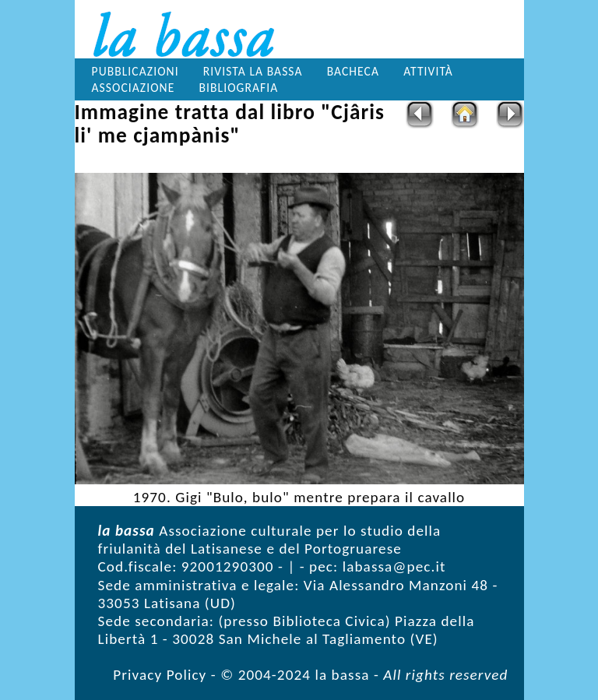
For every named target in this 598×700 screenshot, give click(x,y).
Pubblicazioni (135, 71)
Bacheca (353, 71)
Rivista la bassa (253, 71)
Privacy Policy (160, 675)
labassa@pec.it (394, 566)
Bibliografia (238, 88)
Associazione (134, 88)
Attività (428, 71)
